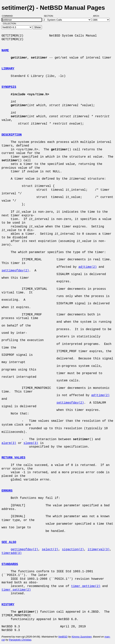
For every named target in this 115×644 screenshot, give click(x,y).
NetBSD (63, 637)
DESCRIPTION (12, 135)
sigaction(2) (73, 550)
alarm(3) (9, 443)
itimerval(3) (99, 550)
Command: (9, 16)
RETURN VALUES (13, 458)
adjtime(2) (88, 267)
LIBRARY (8, 69)
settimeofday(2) (15, 271)
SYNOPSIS (9, 87)
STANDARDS (10, 564)
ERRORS (7, 491)
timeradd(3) (12, 553)
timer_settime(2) (16, 590)
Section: (49, 16)
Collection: (10, 24)
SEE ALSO (9, 542)
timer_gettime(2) (86, 586)
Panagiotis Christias (20, 640)
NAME (5, 50)
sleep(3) (31, 443)
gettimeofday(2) (24, 550)
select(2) (50, 550)
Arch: (98, 16)
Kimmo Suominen (82, 637)
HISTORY (8, 605)
